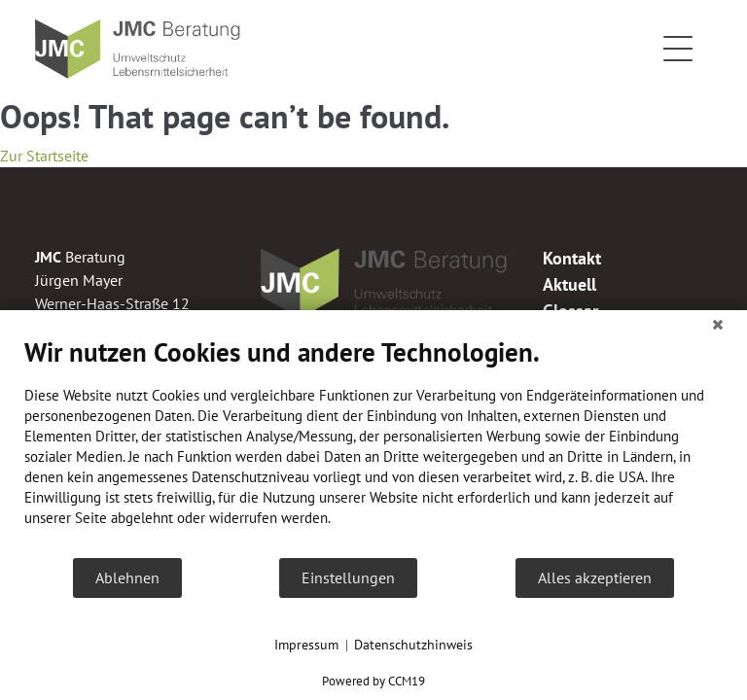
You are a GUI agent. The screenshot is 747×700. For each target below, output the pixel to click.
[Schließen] (718, 325)
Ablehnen (127, 577)
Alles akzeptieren (595, 577)
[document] (373, 446)
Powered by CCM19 (373, 681)
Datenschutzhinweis (413, 645)
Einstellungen (348, 577)
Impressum (306, 645)
